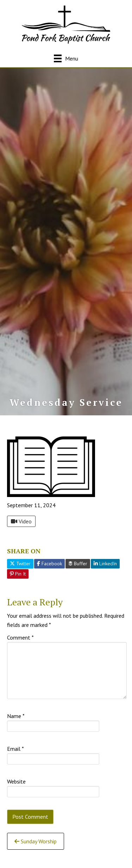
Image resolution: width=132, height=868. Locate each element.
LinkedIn (105, 564)
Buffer (78, 564)
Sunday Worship (36, 841)
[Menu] (66, 58)
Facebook (49, 564)
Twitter (20, 564)
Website (16, 781)
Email (15, 749)
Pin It (18, 574)
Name (16, 716)
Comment (20, 637)
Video (21, 521)
